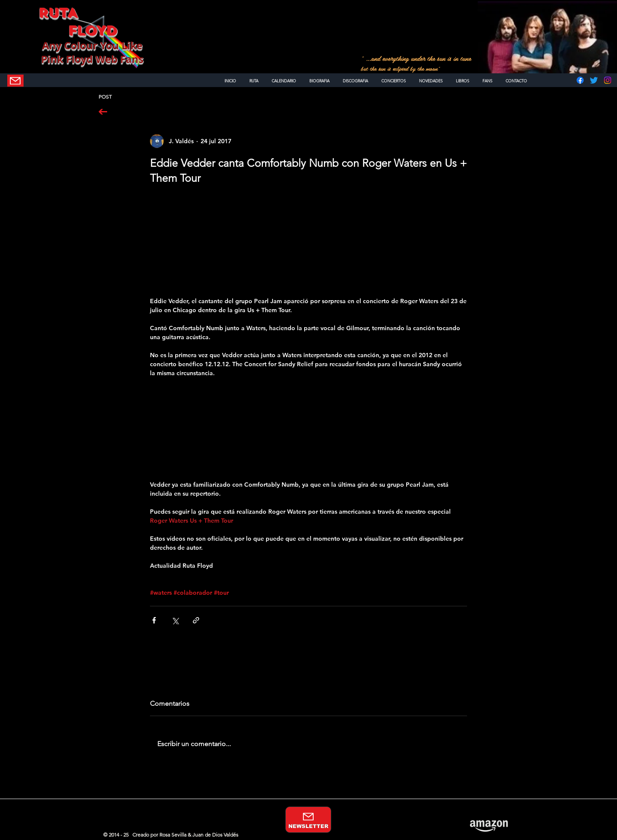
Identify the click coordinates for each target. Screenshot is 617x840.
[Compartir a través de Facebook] (154, 620)
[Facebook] (580, 80)
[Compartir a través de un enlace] (196, 620)
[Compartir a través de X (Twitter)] (175, 620)
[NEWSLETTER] (15, 81)
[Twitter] (594, 80)
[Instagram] (608, 80)
